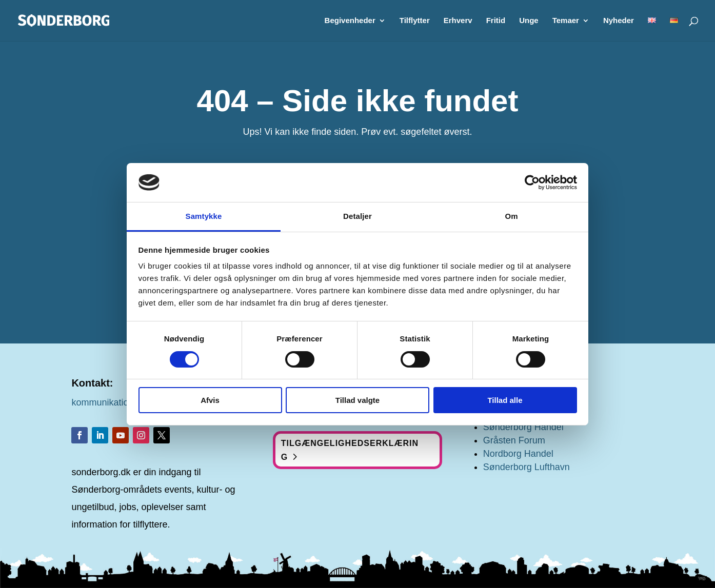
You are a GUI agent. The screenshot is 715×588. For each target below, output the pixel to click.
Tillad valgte (357, 400)
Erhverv (458, 21)
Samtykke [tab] (204, 216)
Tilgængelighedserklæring (350, 450)
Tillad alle (505, 400)
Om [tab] (511, 216)
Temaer (566, 21)
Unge (529, 21)
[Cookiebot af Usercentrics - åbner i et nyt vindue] (532, 183)
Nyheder (619, 21)
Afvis (210, 400)
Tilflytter (415, 21)
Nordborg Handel (518, 454)
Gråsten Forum (514, 440)
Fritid (496, 21)
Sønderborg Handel (523, 427)
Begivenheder (350, 21)
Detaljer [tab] (357, 216)
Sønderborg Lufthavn (527, 467)
